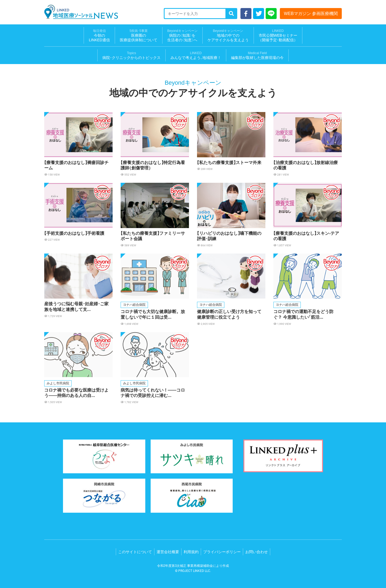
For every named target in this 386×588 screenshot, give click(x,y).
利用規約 (191, 552)
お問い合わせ (257, 552)
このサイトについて (135, 552)
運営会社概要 (168, 552)
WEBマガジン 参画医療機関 (311, 14)
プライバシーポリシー (222, 552)
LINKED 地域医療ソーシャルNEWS (81, 12)
